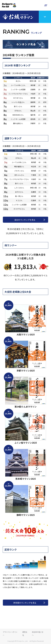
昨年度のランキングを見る (25, 603)
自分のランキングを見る (25, 220)
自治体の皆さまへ (38, 633)
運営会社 (25, 633)
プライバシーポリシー (10, 633)
